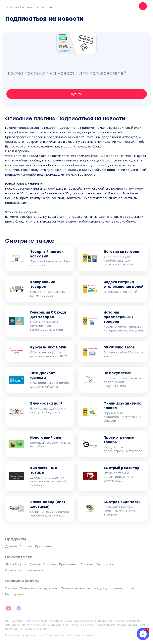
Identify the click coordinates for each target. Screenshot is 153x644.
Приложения (45, 546)
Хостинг (87, 564)
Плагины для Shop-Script (38, 7)
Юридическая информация (24, 635)
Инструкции (105, 564)
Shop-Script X (16, 564)
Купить (76, 94)
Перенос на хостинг (76, 588)
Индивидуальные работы (115, 588)
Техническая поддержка (39, 588)
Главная (11, 7)
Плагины (26, 546)
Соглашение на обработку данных (69, 635)
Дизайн (11, 546)
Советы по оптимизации (24, 570)
